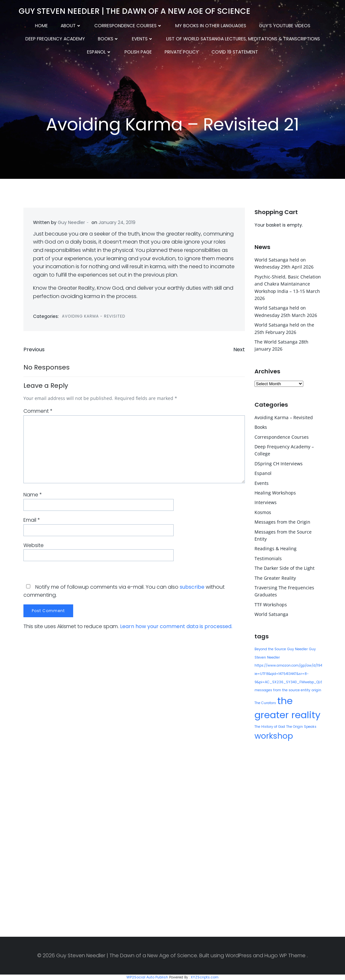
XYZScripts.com (205, 977)
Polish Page (138, 52)
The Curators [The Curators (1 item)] (265, 703)
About (71, 26)
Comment (38, 411)
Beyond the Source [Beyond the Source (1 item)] (270, 649)
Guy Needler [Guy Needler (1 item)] (298, 649)
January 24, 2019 (117, 222)
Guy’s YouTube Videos (285, 26)
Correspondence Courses (128, 26)
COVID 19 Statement (235, 52)
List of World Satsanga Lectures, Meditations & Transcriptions (243, 39)
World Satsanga (271, 614)
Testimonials (268, 558)
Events (143, 39)
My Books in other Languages (211, 26)
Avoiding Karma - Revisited (94, 316)
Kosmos (263, 512)
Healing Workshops (275, 493)
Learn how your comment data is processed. (176, 626)
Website (34, 545)
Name (33, 495)
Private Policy (182, 52)
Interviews (266, 502)
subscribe (192, 587)
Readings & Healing (276, 548)
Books (108, 39)
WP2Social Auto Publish (147, 977)
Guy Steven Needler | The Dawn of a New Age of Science (134, 11)
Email (32, 520)
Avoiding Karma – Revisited (284, 417)
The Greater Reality (275, 578)
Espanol (99, 52)
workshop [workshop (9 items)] (274, 736)
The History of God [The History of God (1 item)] (270, 727)
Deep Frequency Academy (55, 39)
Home (41, 26)
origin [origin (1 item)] (316, 690)
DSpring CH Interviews (279, 464)
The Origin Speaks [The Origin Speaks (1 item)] (301, 727)
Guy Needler (71, 222)
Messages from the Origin (282, 522)
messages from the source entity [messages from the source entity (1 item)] (282, 690)
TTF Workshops (271, 605)
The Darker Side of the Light (285, 568)
